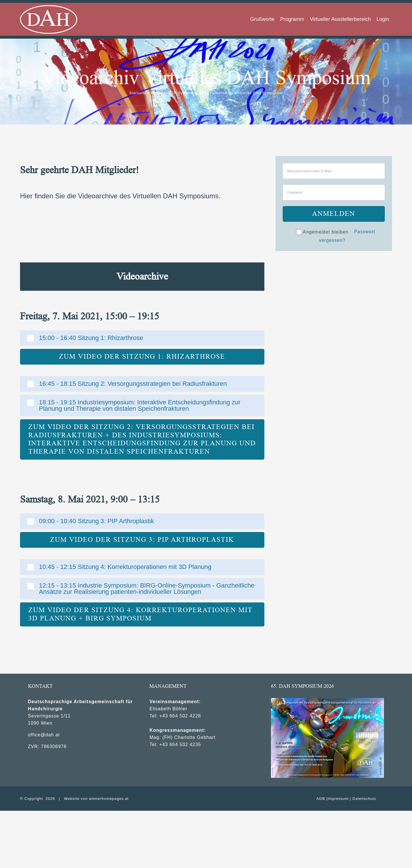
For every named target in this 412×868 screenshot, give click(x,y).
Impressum (338, 799)
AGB (320, 799)
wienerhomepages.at (109, 799)
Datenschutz (364, 799)
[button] (142, 338)
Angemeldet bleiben (322, 232)
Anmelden (334, 214)
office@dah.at (44, 735)
